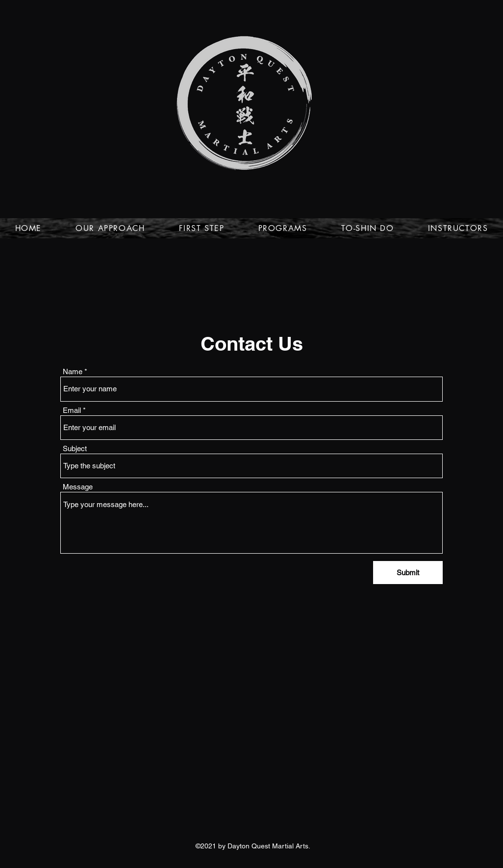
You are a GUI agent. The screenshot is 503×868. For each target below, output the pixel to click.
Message (78, 487)
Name (73, 371)
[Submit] (408, 573)
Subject (75, 448)
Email (72, 410)
